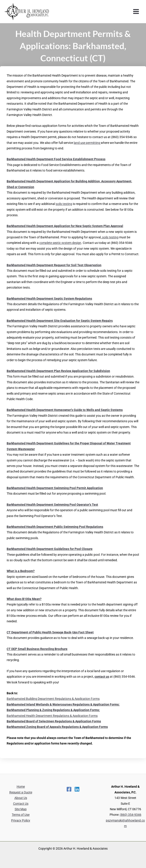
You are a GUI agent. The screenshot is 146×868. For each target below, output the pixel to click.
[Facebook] (69, 789)
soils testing (64, 204)
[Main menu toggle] (136, 12)
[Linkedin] (77, 789)
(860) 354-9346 (131, 815)
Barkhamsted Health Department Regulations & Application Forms (52, 716)
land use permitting (87, 143)
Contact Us (21, 804)
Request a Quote (21, 792)
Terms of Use (21, 815)
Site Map (21, 809)
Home (21, 787)
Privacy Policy (21, 820)
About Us (21, 798)
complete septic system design (60, 243)
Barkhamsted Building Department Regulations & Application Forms (53, 699)
